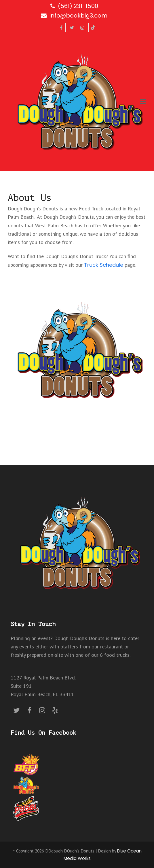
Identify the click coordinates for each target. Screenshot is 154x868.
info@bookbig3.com (78, 16)
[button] (143, 102)
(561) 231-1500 (78, 6)
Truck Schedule (104, 265)
